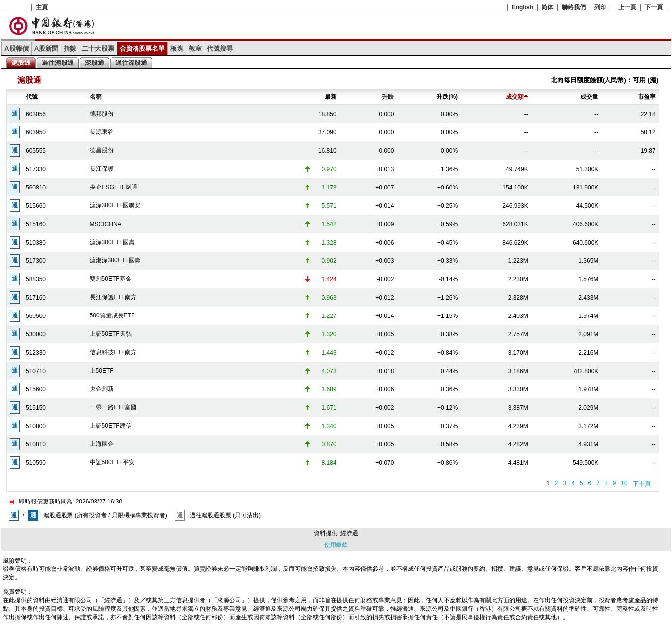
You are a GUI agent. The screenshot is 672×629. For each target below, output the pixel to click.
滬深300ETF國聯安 (115, 205)
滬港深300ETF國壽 (115, 260)
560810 (36, 188)
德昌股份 (102, 150)
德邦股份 (102, 114)
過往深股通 (131, 63)
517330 (36, 169)
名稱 (96, 97)
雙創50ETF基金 (111, 279)
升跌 (388, 97)
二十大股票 (98, 48)
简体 (547, 7)
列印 (600, 7)
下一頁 (654, 7)
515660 (36, 206)
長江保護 (102, 169)
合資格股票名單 (142, 48)
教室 (195, 48)
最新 (331, 97)
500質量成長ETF (112, 315)
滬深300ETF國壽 (112, 242)
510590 (36, 463)
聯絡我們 (574, 7)
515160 (36, 224)
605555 (36, 151)
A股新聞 (46, 48)
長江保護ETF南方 (113, 297)
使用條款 (336, 545)
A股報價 (17, 48)
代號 (32, 97)
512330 (36, 353)
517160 (36, 298)
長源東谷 (102, 132)
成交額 (517, 97)
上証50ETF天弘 (111, 334)
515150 (36, 408)
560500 (36, 316)
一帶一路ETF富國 (113, 407)
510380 (36, 243)
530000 (36, 334)
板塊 (177, 48)
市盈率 (647, 97)
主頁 (42, 7)
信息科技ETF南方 (113, 352)
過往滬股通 (58, 63)
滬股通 (21, 63)
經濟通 (349, 533)
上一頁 (627, 7)
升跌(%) (447, 97)
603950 (36, 132)
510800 (36, 426)
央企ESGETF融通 (114, 187)
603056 (36, 114)
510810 (36, 444)
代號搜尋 (220, 48)
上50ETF (102, 371)
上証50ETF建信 (111, 426)
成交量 (589, 97)
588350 (36, 279)
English (522, 7)
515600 (36, 389)
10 (624, 483)
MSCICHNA (106, 224)
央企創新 (102, 389)
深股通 (95, 63)
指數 (70, 48)
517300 (36, 261)
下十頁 (642, 484)
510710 (36, 371)
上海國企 (102, 444)
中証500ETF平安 (112, 462)
